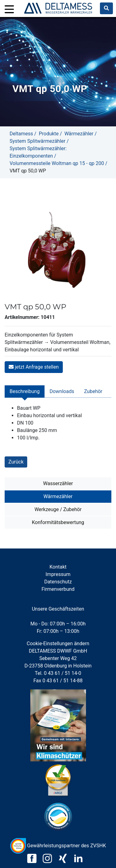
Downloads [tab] (62, 391)
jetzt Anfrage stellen (34, 367)
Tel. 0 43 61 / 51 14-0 (58, 673)
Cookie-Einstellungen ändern (58, 644)
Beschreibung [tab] (25, 391)
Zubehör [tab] (93, 391)
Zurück (16, 462)
